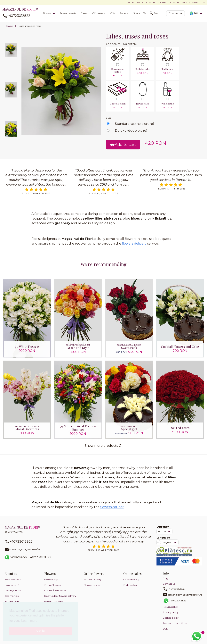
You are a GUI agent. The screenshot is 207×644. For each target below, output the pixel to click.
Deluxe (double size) (131, 131)
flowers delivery (134, 243)
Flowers (47, 13)
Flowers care (12, 601)
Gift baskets (99, 13)
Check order (175, 13)
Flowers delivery (93, 579)
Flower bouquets (54, 601)
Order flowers (94, 574)
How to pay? (178, 2)
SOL (165, 629)
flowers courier (112, 507)
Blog (165, 578)
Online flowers (52, 585)
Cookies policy (171, 618)
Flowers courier (92, 585)
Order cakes (130, 585)
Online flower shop (55, 590)
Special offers (140, 13)
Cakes (84, 13)
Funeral (124, 13)
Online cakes (132, 574)
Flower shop (51, 579)
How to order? (157, 2)
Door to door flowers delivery (60, 596)
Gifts (113, 13)
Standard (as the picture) (135, 124)
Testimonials (135, 2)
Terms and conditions (175, 623)
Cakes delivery (131, 579)
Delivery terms (13, 590)
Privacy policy (171, 612)
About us (11, 574)
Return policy (170, 607)
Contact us (197, 2)
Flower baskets (68, 13)
